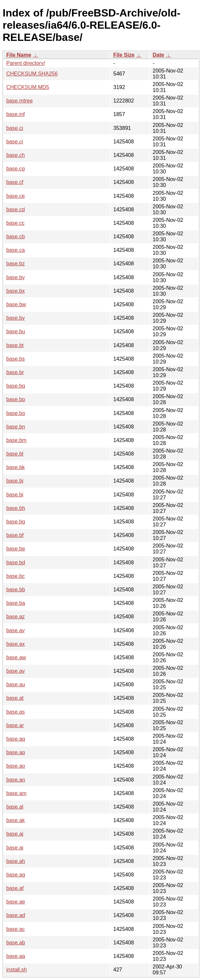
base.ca (16, 250)
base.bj (15, 481)
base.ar (15, 725)
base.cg (16, 169)
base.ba (16, 603)
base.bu (16, 331)
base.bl (15, 454)
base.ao (16, 766)
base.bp (16, 399)
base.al (15, 807)
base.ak (16, 820)
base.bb (16, 590)
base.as (16, 712)
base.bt (15, 345)
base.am (16, 793)
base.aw (16, 657)
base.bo (16, 413)
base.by (16, 277)
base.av (16, 671)
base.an (16, 780)
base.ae (16, 902)
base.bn (16, 427)
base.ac (16, 929)
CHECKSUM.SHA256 (32, 74)
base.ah (16, 861)
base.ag (16, 875)
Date (158, 55)
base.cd (16, 209)
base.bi (15, 495)
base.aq (16, 739)
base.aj (15, 834)
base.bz (16, 264)
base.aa (16, 956)
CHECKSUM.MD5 (28, 87)
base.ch (16, 155)
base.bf (15, 535)
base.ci (15, 142)
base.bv (16, 318)
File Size (124, 55)
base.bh (16, 508)
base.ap (16, 752)
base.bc (16, 576)
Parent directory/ (26, 63)
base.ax (16, 644)
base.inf (16, 114)
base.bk (16, 467)
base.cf (15, 182)
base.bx (16, 291)
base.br (15, 372)
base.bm (16, 440)
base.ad (16, 915)
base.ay (16, 630)
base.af (15, 888)
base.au (16, 684)
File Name (19, 55)
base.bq (16, 386)
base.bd (16, 563)
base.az (16, 617)
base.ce (16, 196)
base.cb (16, 237)
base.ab (16, 943)
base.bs (16, 359)
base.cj (15, 128)
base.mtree (19, 101)
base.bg (16, 522)
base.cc (15, 223)
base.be (16, 549)
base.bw (16, 304)
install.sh (17, 970)
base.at (15, 698)
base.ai (15, 848)
